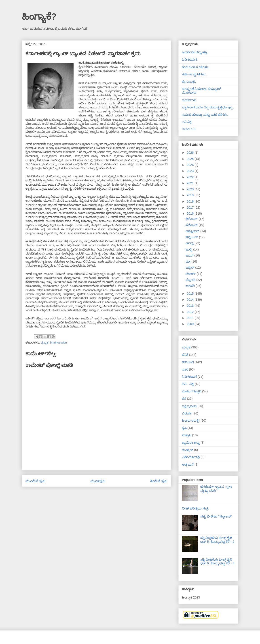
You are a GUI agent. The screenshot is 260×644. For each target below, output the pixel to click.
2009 (191, 324)
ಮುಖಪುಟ (98, 481)
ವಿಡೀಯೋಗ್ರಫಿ (191, 457)
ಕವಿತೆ (185, 355)
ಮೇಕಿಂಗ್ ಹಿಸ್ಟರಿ (192, 391)
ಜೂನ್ (190, 255)
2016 (191, 213)
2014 (191, 300)
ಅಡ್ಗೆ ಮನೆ (188, 464)
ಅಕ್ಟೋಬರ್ (193, 231)
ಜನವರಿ (191, 286)
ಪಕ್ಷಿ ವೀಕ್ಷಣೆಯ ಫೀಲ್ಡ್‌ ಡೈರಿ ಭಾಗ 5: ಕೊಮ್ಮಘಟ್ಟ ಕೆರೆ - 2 (217, 540)
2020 (191, 189)
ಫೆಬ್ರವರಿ (191, 280)
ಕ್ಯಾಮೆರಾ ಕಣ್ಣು (191, 443)
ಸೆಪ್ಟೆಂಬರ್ (192, 237)
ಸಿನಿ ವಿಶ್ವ (187, 122)
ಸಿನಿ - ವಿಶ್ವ (188, 384)
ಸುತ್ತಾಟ (187, 435)
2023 (191, 171)
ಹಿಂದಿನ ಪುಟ (159, 481)
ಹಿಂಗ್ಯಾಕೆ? (39, 17)
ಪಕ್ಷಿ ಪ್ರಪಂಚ (189, 406)
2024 (191, 165)
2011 (191, 318)
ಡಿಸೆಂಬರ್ (192, 219)
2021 (191, 183)
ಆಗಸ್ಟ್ (190, 243)
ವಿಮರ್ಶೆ (187, 413)
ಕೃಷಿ (184, 428)
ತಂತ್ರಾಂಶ (188, 450)
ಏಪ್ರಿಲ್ (190, 267)
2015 (191, 294)
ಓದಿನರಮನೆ (189, 377)
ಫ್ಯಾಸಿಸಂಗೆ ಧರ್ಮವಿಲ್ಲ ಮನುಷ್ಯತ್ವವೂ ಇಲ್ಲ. (208, 107)
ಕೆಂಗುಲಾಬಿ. (189, 82)
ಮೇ (188, 261)
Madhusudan (58, 343)
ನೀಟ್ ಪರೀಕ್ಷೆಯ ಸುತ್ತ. (196, 508)
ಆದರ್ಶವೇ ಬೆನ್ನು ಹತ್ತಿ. (195, 52)
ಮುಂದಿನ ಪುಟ (35, 481)
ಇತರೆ (185, 369)
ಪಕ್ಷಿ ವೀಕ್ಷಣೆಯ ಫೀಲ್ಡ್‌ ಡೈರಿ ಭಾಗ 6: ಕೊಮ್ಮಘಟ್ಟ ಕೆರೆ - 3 (217, 561)
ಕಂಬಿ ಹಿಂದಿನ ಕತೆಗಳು (195, 67)
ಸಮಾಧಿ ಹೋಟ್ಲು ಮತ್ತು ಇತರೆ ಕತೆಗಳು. (205, 115)
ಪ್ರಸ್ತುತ (45, 343)
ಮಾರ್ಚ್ (191, 274)
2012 (191, 312)
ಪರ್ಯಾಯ (189, 100)
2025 (191, 159)
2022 (191, 177)
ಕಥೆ (184, 399)
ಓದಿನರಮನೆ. (190, 60)
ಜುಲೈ (189, 249)
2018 (191, 201)
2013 (191, 306)
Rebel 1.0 (189, 129)
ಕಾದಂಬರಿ (188, 362)
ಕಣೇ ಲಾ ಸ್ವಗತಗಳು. (194, 74)
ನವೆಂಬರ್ (192, 225)
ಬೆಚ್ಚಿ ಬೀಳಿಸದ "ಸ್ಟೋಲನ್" (216, 516)
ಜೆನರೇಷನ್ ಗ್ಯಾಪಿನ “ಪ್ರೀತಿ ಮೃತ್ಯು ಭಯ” (216, 489)
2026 (191, 153)
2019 (191, 195)
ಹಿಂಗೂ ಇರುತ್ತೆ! (191, 420)
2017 (191, 207)
